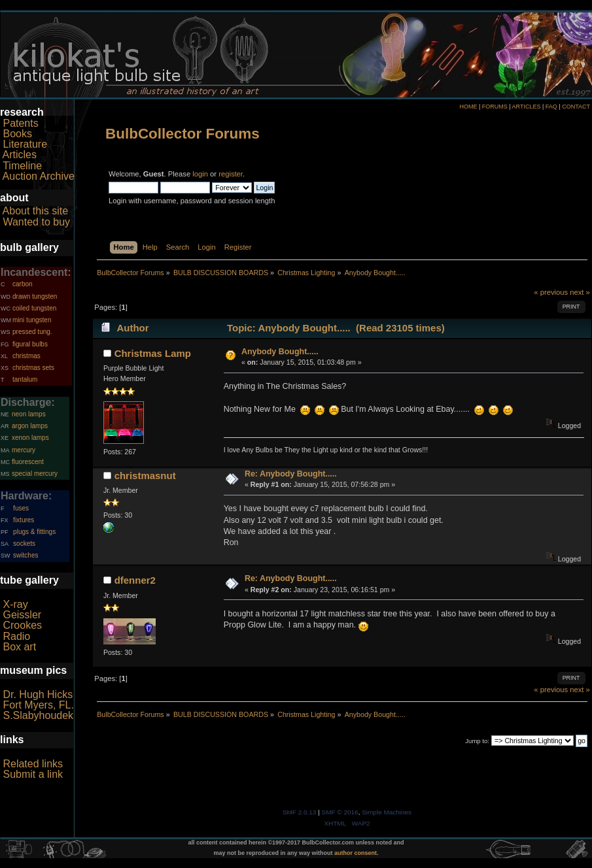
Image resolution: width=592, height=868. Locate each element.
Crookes (22, 625)
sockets (24, 543)
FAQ (551, 107)
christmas (26, 356)
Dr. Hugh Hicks (38, 694)
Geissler (22, 615)
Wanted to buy (36, 222)
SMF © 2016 (340, 812)
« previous (551, 292)
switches (26, 555)
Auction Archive (39, 176)
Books (17, 134)
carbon (23, 284)
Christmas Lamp (153, 353)
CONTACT (576, 107)
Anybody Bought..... (280, 352)
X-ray (15, 604)
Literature (25, 144)
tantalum (25, 379)
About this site (36, 211)
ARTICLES (527, 107)
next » (580, 292)
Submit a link (33, 774)
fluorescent (28, 462)
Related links (33, 764)
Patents (20, 123)
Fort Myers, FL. (38, 705)
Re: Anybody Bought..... (291, 474)
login (200, 174)
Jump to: (477, 741)
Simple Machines (387, 812)
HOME (468, 107)
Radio (16, 636)
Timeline (22, 166)
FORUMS (495, 107)
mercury (24, 450)
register (231, 174)
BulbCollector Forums (183, 134)
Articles (20, 155)
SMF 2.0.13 (300, 812)
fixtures (24, 520)
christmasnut (145, 476)
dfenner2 (135, 580)
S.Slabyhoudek (38, 715)
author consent (356, 853)
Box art (19, 647)
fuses (21, 508)
